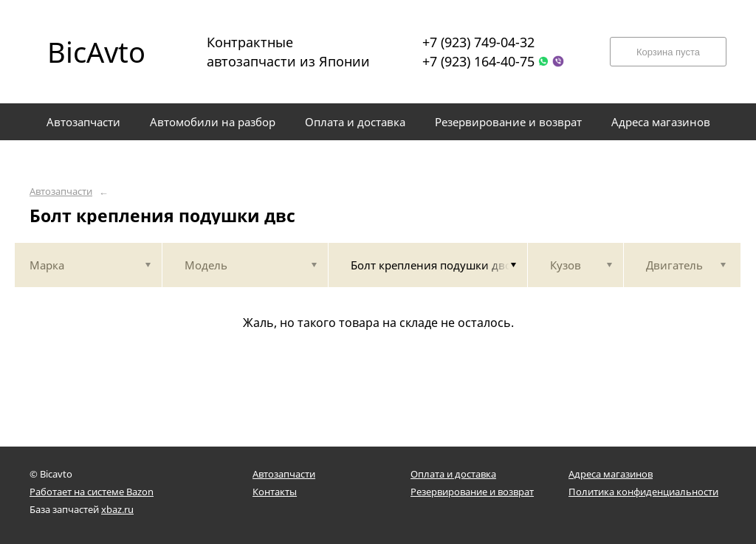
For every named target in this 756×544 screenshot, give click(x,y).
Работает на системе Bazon (92, 492)
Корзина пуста (668, 52)
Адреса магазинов (611, 474)
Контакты (275, 492)
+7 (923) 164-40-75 (478, 61)
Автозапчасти (61, 192)
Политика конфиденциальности (643, 492)
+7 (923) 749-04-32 (478, 42)
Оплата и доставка (453, 474)
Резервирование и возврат (472, 492)
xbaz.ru (117, 509)
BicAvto (96, 52)
